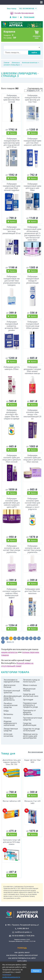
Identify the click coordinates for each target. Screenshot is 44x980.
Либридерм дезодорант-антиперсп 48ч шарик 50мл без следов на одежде (12, 414)
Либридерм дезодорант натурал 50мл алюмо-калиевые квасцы (32, 370)
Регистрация (29, 17)
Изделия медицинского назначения (10, 723)
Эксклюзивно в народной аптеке (11, 681)
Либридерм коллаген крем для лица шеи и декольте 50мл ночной (12, 458)
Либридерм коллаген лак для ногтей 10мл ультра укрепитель (12, 549)
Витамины (8, 714)
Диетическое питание (10, 686)
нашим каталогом (9, 652)
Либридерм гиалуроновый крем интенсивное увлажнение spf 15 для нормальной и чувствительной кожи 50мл (32, 233)
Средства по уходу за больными (31, 730)
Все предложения (35, 752)
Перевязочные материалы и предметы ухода (30, 705)
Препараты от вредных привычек (29, 712)
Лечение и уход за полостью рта (31, 681)
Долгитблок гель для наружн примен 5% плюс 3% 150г (12, 762)
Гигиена (7, 718)
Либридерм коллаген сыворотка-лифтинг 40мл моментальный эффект (12, 593)
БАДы (6, 711)
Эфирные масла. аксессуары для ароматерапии (30, 736)
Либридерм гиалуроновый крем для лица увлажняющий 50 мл (12, 230)
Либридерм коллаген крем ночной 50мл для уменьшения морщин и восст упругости (32, 503)
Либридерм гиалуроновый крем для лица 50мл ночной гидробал (12, 187)
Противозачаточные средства (32, 719)
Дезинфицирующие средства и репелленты (12, 698)
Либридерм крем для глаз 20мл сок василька (32, 591)
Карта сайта (22, 961)
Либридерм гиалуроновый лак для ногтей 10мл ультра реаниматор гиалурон (12, 280)
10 (39, 638)
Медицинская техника (29, 690)
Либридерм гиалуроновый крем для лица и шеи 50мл (32, 187)
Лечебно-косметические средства (11, 705)
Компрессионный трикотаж (12, 692)
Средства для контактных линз (31, 695)
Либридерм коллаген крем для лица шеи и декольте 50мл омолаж (32, 458)
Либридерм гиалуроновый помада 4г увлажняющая (32, 280)
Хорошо (36, 971)
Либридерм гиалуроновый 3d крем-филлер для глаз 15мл (32, 98)
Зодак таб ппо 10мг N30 (32, 761)
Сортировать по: (34, 89)
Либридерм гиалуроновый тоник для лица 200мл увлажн (32, 325)
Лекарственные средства (11, 730)
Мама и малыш (30, 685)
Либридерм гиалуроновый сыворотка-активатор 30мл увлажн (12, 326)
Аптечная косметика (8, 735)
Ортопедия (28, 700)
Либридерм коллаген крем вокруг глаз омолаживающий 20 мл (32, 414)
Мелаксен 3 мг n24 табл (32, 802)
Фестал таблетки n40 (12, 801)
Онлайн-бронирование (24, 13)
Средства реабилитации (30, 724)
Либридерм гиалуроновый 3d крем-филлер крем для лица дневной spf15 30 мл (12, 142)
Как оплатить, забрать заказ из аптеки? (22, 955)
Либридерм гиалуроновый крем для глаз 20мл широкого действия (32, 142)
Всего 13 (10, 642)
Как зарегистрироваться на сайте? (22, 958)
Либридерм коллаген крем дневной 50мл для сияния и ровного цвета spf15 (12, 503)
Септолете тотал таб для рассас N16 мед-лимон (12, 842)
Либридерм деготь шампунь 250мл (12, 368)
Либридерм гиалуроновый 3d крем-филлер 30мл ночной (12, 98)
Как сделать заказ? (22, 953)
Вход (14, 17)
